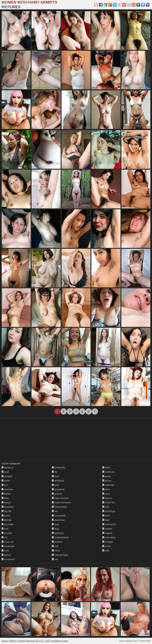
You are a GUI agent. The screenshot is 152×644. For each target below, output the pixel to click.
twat (106, 520)
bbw (5, 498)
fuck (55, 476)
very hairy (109, 537)
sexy (106, 494)
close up (7, 542)
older (106, 468)
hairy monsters (61, 503)
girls (55, 485)
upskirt (107, 529)
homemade (59, 507)
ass (5, 485)
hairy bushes (60, 498)
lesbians (58, 533)
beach (6, 503)
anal (5, 472)
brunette (7, 524)
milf (55, 546)
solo (106, 507)
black (6, 516)
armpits (7, 476)
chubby (7, 533)
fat (55, 472)
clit (4, 537)
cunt (5, 551)
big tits (6, 511)
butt (5, 529)
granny (57, 494)
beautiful (8, 507)
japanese (58, 520)
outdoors (108, 472)
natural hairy (60, 555)
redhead (108, 485)
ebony (6, 555)
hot (55, 511)
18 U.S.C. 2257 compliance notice (52, 641)
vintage (108, 542)
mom (56, 551)
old (55, 559)
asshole (7, 489)
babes (6, 494)
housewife (59, 516)
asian (6, 481)
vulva (107, 546)
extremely (59, 468)
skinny (107, 498)
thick (106, 516)
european (8, 559)
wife (106, 551)
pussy (107, 481)
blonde (7, 520)
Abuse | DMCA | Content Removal (18, 641)
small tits (108, 503)
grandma (58, 489)
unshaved (109, 524)
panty (107, 476)
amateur (7, 468)
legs (55, 529)
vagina (107, 533)
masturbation (60, 537)
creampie (8, 546)
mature (57, 542)
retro (106, 489)
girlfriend (58, 481)
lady (55, 524)
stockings (109, 511)
